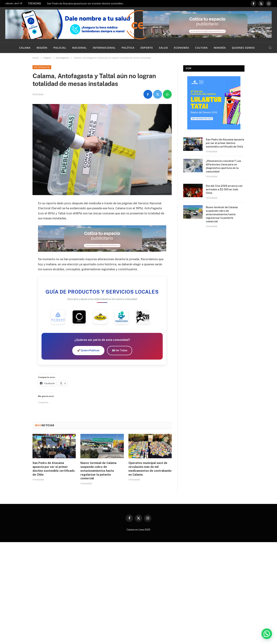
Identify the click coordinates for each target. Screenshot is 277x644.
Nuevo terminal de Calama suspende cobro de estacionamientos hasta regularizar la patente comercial (98, 471)
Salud (163, 48)
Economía (182, 48)
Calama (25, 48)
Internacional (104, 48)
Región (42, 48)
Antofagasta (42, 67)
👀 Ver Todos (120, 350)
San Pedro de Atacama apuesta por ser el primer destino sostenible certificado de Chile (87, 4)
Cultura (201, 48)
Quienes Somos (243, 48)
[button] (267, 634)
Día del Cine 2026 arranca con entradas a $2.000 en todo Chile (224, 189)
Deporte (147, 48)
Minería (220, 48)
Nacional (79, 48)
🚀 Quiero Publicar (88, 350)
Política (128, 48)
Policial (60, 48)
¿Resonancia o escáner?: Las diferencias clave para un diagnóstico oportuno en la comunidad (223, 166)
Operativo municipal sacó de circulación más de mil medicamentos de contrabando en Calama (150, 469)
